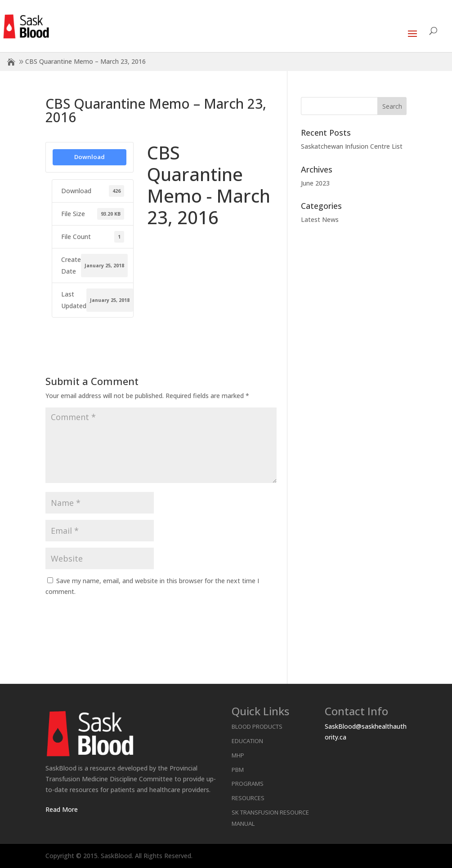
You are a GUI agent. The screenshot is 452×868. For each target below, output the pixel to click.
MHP (238, 755)
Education (247, 741)
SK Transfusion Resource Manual (270, 818)
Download (90, 157)
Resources (248, 798)
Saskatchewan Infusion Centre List (352, 146)
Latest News (320, 219)
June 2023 (315, 183)
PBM (238, 770)
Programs (248, 784)
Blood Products (257, 726)
